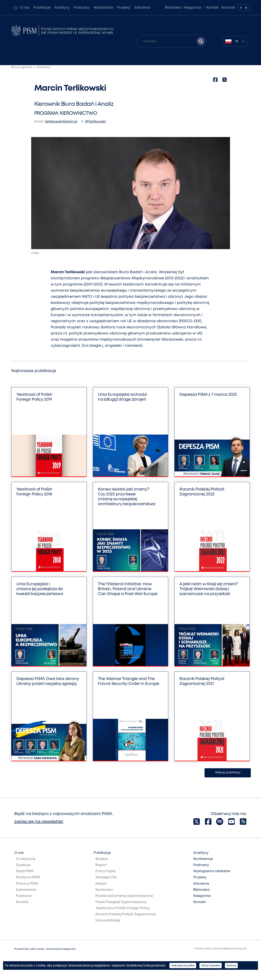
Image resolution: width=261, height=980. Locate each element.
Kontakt (212, 8)
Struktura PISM (28, 877)
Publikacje (42, 8)
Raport (101, 865)
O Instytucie (26, 859)
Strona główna (22, 67)
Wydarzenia (103, 8)
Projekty (124, 8)
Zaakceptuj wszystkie (183, 966)
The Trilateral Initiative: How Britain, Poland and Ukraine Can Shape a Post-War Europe (128, 589)
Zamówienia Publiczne (26, 893)
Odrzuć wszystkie (211, 966)
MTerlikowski (95, 122)
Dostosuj (231, 966)
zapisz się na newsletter (39, 822)
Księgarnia (192, 8)
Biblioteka (173, 8)
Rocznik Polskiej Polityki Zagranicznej (126, 914)
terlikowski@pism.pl (61, 122)
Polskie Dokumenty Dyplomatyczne (124, 896)
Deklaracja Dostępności (61, 949)
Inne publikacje (108, 920)
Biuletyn (102, 859)
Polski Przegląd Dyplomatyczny (121, 902)
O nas (25, 8)
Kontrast (228, 8)
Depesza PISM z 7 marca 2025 (208, 395)
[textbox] (234, 41)
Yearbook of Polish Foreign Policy (123, 908)
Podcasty (81, 8)
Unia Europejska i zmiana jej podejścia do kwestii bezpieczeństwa (40, 589)
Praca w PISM (27, 884)
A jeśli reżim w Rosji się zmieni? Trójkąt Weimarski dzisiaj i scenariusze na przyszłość (209, 589)
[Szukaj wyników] (201, 41)
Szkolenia (142, 8)
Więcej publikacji (228, 773)
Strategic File (106, 877)
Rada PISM (25, 871)
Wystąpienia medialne (212, 871)
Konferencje (203, 859)
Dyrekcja (23, 865)
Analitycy (62, 8)
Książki (101, 884)
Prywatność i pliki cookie (29, 949)
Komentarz (104, 890)
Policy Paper (106, 871)
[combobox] (234, 41)
